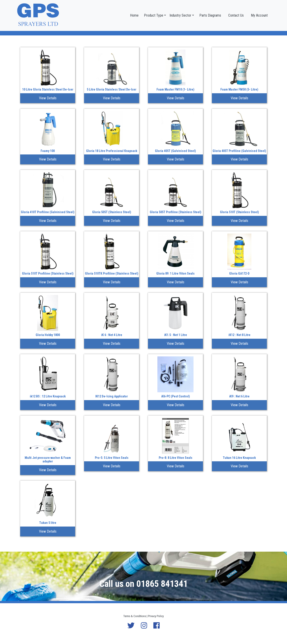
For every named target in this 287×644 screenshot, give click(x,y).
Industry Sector (180, 15)
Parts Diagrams (210, 15)
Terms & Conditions (135, 616)
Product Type (154, 15)
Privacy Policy (156, 616)
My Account (259, 15)
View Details (48, 98)
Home (134, 15)
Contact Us (236, 15)
